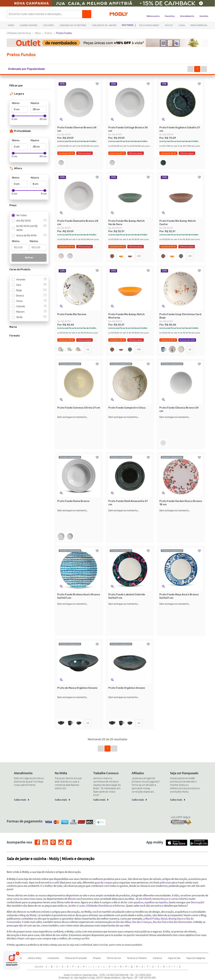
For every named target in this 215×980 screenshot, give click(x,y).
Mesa (38, 33)
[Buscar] (87, 14)
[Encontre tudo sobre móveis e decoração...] (46, 14)
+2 (190, 349)
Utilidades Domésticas (19, 33)
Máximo (35, 103)
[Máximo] (38, 110)
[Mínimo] (20, 110)
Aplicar (29, 258)
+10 (139, 256)
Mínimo (16, 103)
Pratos (48, 33)
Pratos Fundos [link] (64, 33)
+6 (88, 349)
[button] (30, 69)
